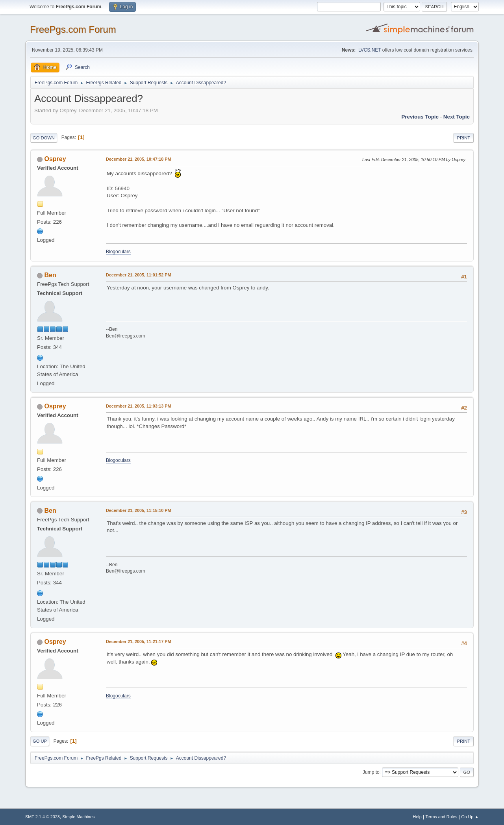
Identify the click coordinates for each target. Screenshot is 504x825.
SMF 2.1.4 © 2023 (43, 817)
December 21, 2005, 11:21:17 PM (138, 641)
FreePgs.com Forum (73, 29)
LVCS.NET (370, 50)
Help (417, 817)
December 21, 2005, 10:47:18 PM (138, 159)
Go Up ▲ (470, 817)
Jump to (371, 772)
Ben (50, 275)
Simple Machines (78, 817)
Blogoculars (118, 252)
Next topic (457, 117)
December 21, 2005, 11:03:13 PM (138, 406)
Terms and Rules (442, 817)
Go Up (40, 741)
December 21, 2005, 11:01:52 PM (138, 275)
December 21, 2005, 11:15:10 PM (138, 510)
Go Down (44, 138)
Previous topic (420, 117)
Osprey (55, 159)
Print (463, 138)
